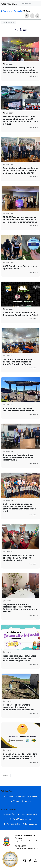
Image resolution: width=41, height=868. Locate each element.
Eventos (21, 796)
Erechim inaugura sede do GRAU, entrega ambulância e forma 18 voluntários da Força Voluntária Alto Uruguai (20, 120)
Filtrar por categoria (8, 22)
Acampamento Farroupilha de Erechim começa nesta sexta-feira (20, 410)
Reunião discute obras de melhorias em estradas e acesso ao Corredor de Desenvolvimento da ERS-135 (20, 171)
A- (32, 16)
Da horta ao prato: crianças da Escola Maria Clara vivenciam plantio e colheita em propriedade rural (19, 508)
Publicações (18, 11)
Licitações (9, 814)
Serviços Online (12, 824)
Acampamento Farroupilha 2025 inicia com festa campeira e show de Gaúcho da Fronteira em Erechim (20, 70)
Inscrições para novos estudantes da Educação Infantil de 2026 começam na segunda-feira (20, 658)
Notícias (27, 11)
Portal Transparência (21, 819)
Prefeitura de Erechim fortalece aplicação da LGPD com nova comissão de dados (18, 558)
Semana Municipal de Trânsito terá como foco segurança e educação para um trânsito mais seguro (20, 756)
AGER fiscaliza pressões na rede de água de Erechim (20, 267)
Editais (9, 796)
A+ (27, 16)
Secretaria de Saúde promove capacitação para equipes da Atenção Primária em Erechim (18, 362)
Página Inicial (7, 11)
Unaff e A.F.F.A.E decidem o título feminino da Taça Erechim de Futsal (20, 314)
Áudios (26, 801)
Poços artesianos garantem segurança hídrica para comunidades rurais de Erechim (19, 707)
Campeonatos (31, 824)
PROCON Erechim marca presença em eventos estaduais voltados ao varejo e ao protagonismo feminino (20, 219)
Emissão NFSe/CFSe (28, 814)
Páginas (5, 775)
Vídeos (15, 801)
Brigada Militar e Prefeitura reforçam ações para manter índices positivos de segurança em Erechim (20, 608)
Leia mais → (34, 76)
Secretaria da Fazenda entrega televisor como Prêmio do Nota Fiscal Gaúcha (18, 457)
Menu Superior (27, 4)
